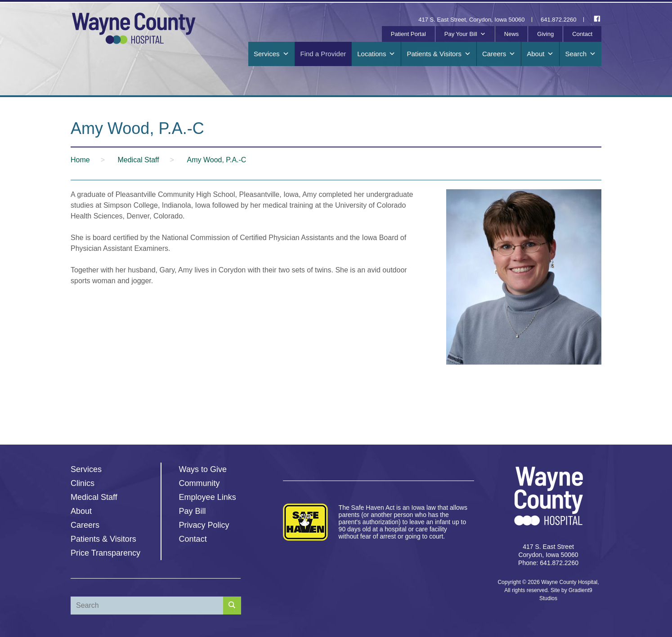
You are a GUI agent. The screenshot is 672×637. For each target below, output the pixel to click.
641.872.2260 (559, 20)
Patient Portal (408, 34)
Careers (499, 54)
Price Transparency (105, 553)
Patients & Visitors (439, 54)
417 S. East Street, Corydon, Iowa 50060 (471, 20)
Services (271, 54)
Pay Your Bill (465, 34)
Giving (545, 34)
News (512, 34)
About (540, 54)
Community (199, 483)
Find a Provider (323, 54)
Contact (582, 34)
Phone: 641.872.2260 (548, 563)
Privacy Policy (204, 525)
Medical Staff (94, 497)
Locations (376, 54)
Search (580, 54)
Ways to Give (203, 469)
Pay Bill (193, 511)
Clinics (83, 483)
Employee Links (208, 497)
